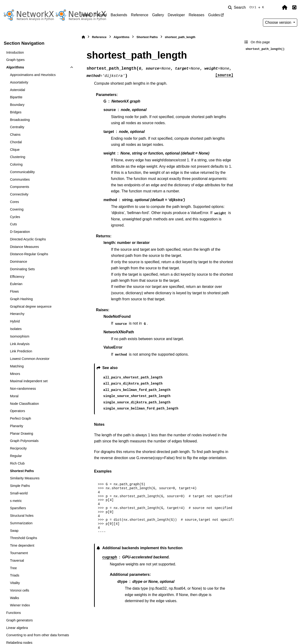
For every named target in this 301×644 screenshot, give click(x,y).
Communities (20, 179)
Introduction (15, 52)
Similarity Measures (25, 478)
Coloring (16, 164)
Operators (17, 411)
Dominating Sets (22, 269)
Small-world (19, 493)
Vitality (15, 583)
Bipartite (16, 97)
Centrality (17, 127)
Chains (15, 135)
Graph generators (19, 620)
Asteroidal (17, 90)
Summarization (21, 523)
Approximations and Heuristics (33, 75)
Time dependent (22, 545)
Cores (14, 202)
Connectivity (19, 194)
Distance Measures (24, 247)
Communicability (22, 172)
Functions (13, 613)
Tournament (19, 553)
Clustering (18, 157)
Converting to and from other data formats (38, 635)
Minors (15, 374)
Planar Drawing (21, 433)
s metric (16, 501)
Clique (15, 150)
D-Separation (20, 232)
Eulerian (16, 284)
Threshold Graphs (23, 538)
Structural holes (22, 516)
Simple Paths (20, 486)
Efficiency (17, 277)
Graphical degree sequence (31, 306)
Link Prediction (21, 351)
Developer (176, 15)
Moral (14, 396)
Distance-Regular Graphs (29, 254)
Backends (119, 15)
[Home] (83, 37)
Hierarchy (17, 314)
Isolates (16, 329)
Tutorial (101, 15)
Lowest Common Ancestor (30, 359)
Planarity (16, 426)
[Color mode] (275, 8)
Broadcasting (20, 120)
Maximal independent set (29, 381)
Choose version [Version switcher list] (279, 22)
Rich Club (17, 463)
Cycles (15, 217)
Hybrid (15, 321)
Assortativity (19, 82)
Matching (17, 366)
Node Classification (24, 404)
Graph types (15, 60)
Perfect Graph (20, 418)
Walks (14, 598)
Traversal (17, 561)
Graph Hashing (21, 299)
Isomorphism (20, 336)
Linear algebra (17, 628)
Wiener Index (20, 605)
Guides (214, 15)
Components (20, 187)
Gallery (158, 15)
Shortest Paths (22, 471)
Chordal (16, 142)
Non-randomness (23, 389)
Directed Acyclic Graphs (28, 239)
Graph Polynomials (24, 441)
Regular (16, 456)
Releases (196, 15)
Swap (14, 531)
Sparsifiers (18, 508)
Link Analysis (20, 344)
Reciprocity (18, 448)
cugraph (110, 557)
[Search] (247, 8)
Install (86, 15)
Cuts (13, 224)
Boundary (17, 105)
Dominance (18, 262)
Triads (14, 575)
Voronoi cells (20, 590)
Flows (14, 291)
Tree (13, 568)
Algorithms (15, 67)
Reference (140, 15)
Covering (17, 209)
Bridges (16, 112)
